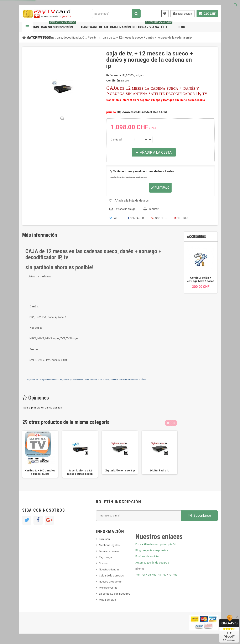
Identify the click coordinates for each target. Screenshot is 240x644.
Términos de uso (109, 551)
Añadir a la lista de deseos (132, 200)
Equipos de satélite (147, 556)
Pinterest (182, 218)
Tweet (115, 218)
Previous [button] (168, 423)
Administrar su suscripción (51, 26)
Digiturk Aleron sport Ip (120, 470)
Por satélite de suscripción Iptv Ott (156, 544)
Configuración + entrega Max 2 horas (201, 279)
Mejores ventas (108, 588)
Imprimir (154, 209)
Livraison (104, 539)
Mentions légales (109, 545)
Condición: (113, 81)
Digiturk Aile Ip (160, 470)
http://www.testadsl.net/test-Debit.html (142, 112)
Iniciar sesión (182, 13)
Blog (181, 27)
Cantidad (116, 140)
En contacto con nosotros (115, 594)
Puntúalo (160, 188)
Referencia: (114, 75)
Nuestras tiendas (109, 569)
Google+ (159, 218)
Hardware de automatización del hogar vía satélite (127, 26)
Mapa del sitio (108, 600)
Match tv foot (39, 38)
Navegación (27, 27)
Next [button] (174, 423)
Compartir (136, 218)
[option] (40, 454)
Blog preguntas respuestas (152, 550)
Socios (103, 563)
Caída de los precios (111, 576)
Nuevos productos (110, 582)
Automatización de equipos (152, 563)
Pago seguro (107, 557)
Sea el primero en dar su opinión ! (43, 408)
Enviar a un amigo (125, 209)
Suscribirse (199, 515)
